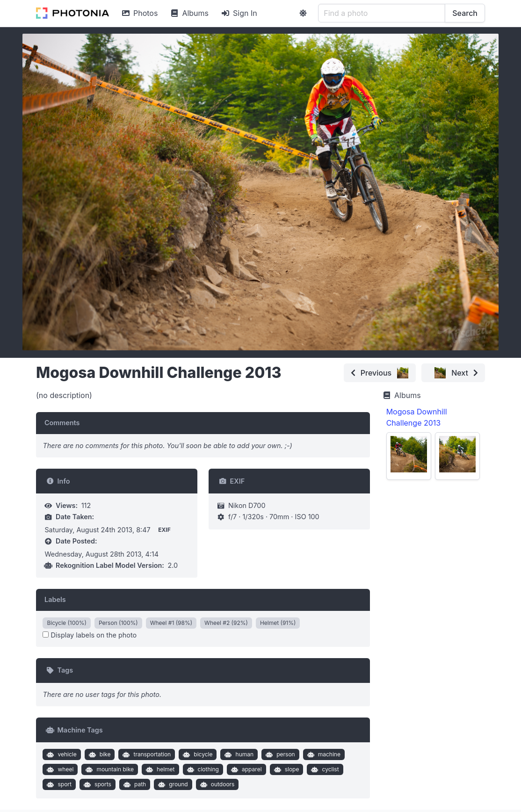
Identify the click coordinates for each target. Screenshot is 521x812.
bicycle (197, 754)
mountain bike (109, 769)
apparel (245, 769)
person (279, 754)
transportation (146, 754)
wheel (59, 769)
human (238, 754)
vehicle (61, 754)
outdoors (216, 784)
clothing (202, 769)
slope (285, 769)
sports (97, 784)
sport (58, 784)
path (134, 784)
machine (323, 754)
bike (98, 754)
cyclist (324, 769)
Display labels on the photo (90, 635)
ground (172, 784)
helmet (159, 769)
